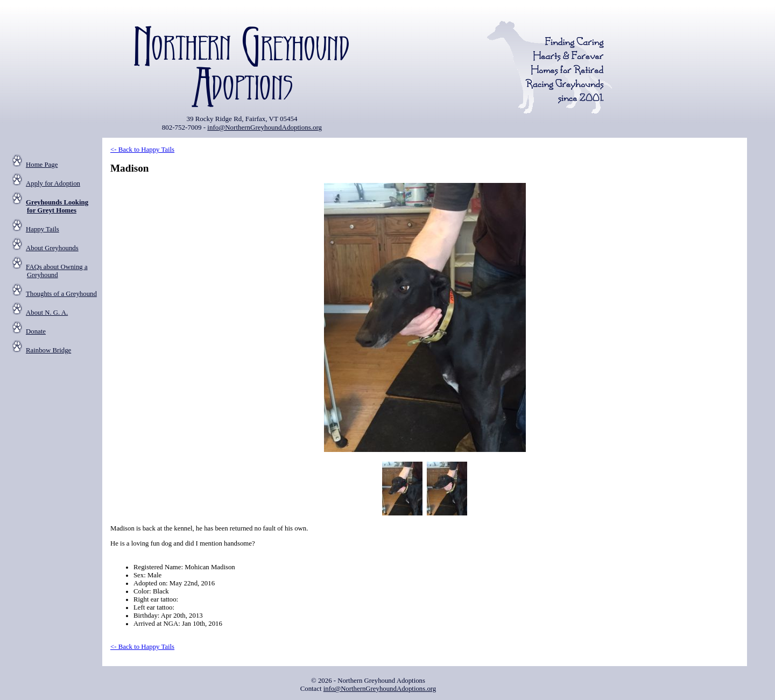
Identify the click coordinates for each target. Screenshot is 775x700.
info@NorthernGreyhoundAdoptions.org (265, 127)
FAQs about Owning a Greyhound (57, 271)
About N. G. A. (47, 313)
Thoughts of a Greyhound (61, 294)
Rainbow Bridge (48, 350)
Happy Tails (43, 229)
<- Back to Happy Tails (142, 150)
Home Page (42, 165)
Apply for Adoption (53, 183)
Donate (36, 331)
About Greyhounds (52, 248)
